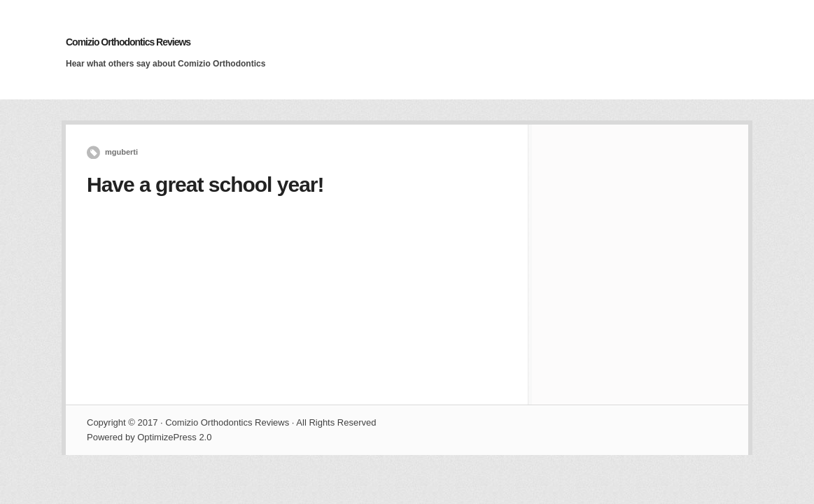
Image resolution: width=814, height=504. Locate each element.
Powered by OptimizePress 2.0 (149, 437)
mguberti (121, 152)
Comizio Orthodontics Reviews (128, 42)
